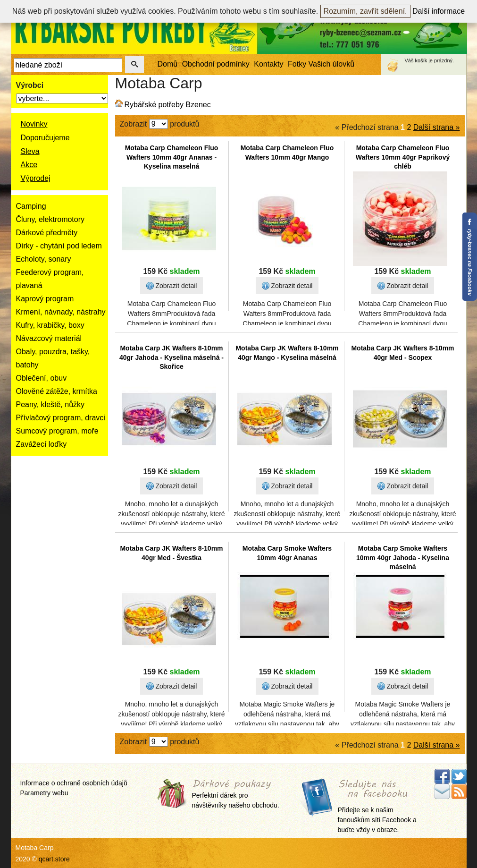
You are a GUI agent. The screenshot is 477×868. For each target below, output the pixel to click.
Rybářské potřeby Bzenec (168, 105)
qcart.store (54, 859)
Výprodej (36, 178)
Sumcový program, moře (57, 431)
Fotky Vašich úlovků (321, 64)
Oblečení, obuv (42, 378)
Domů (168, 64)
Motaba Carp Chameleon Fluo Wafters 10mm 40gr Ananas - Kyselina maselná (172, 157)
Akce (29, 165)
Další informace (439, 11)
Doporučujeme (45, 138)
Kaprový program (45, 299)
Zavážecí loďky (42, 444)
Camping (31, 206)
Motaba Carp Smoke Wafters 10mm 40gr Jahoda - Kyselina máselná (403, 557)
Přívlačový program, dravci (61, 418)
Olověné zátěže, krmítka (57, 391)
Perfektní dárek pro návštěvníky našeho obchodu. (236, 795)
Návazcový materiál (49, 338)
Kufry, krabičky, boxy (50, 325)
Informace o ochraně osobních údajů (74, 783)
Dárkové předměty (47, 233)
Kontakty (268, 64)
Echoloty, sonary (44, 259)
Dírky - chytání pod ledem (59, 246)
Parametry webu (44, 793)
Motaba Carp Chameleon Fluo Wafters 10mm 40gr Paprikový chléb (403, 157)
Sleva (30, 151)
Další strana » (437, 127)
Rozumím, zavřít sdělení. (365, 11)
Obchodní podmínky (216, 64)
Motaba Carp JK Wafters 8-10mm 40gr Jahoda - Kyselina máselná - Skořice (172, 357)
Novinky (34, 124)
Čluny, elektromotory (50, 219)
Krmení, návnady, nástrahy (61, 312)
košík (421, 60)
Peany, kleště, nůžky (50, 404)
